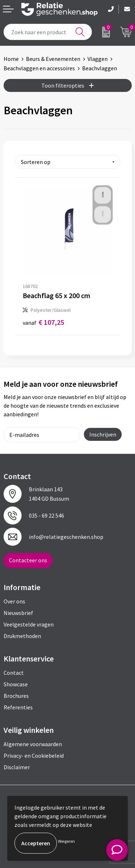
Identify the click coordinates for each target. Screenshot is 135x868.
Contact (14, 673)
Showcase (16, 684)
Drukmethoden (22, 636)
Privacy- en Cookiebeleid (34, 756)
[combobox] (48, 32)
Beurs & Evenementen (53, 59)
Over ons (14, 601)
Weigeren (66, 841)
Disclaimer (17, 767)
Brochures (16, 696)
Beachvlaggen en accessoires (39, 68)
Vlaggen (98, 59)
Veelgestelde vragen (29, 624)
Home (11, 59)
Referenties (18, 707)
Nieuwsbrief (18, 613)
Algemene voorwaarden (33, 744)
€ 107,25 (43, 322)
